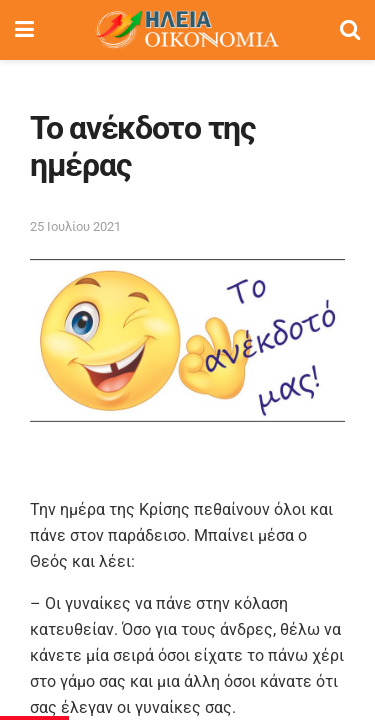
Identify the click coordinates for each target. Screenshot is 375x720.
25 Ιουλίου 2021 (75, 226)
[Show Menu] (24, 30)
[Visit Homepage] (187, 30)
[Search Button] (350, 30)
